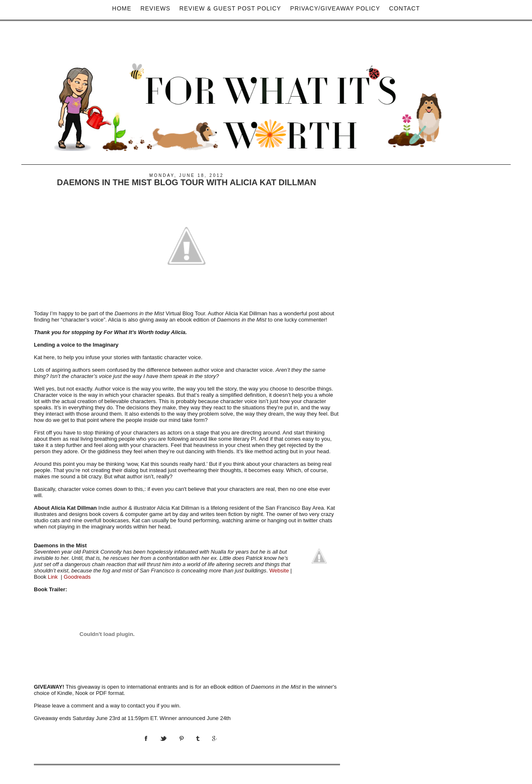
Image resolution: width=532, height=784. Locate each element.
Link (53, 577)
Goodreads (77, 577)
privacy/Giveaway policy (335, 8)
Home (122, 8)
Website (279, 571)
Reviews (156, 8)
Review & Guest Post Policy (230, 8)
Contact (404, 8)
